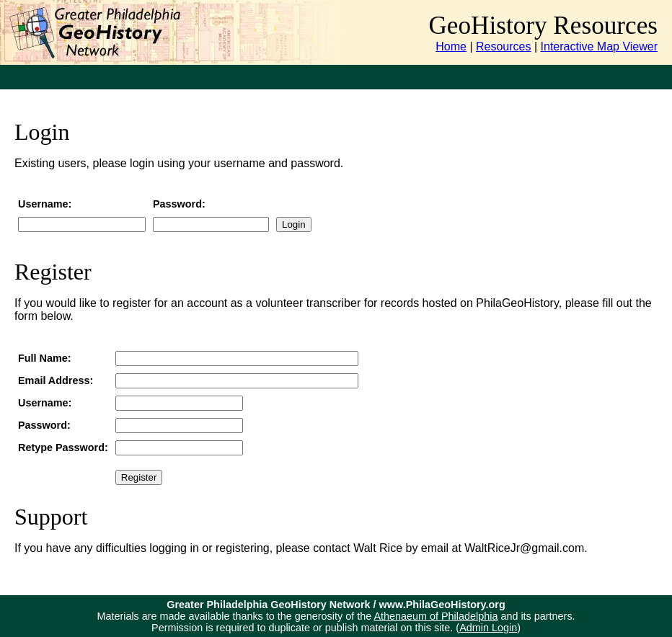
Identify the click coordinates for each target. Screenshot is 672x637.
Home (451, 46)
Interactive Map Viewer (599, 46)
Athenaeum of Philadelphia (436, 616)
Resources (503, 46)
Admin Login (488, 628)
